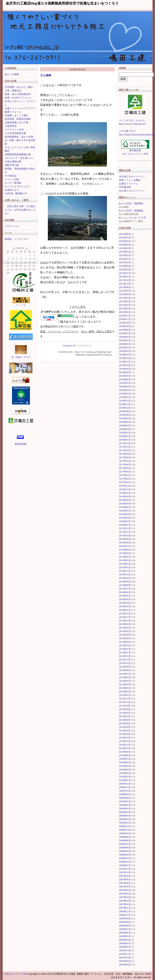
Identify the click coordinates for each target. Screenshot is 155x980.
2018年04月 (125, 429)
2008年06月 (125, 848)
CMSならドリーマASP (15, 974)
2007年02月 (125, 904)
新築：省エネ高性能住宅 (18, 94)
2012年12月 (125, 656)
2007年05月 (125, 894)
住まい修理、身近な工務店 (97, 331)
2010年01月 (125, 780)
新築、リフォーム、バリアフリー (59, 331)
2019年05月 (125, 383)
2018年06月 (125, 422)
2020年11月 (125, 319)
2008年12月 (125, 826)
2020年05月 (125, 340)
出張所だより (12, 190)
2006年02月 (125, 947)
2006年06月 (125, 933)
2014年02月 (125, 606)
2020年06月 (125, 337)
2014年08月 (125, 585)
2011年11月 (125, 702)
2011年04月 (125, 727)
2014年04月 (125, 599)
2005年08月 (125, 961)
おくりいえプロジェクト (18, 186)
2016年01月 (125, 525)
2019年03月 (125, 390)
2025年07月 (125, 238)
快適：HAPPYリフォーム (18, 98)
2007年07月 (125, 887)
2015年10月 (125, 536)
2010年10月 (125, 748)
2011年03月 (125, 731)
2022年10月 (125, 262)
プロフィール (12, 226)
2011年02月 (125, 734)
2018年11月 (125, 404)
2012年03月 (125, 688)
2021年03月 (125, 305)
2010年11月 (125, 745)
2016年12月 (125, 486)
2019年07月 (125, 376)
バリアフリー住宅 (14, 130)
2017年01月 (125, 482)
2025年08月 (125, 234)
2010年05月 (125, 766)
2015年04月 (125, 557)
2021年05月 (125, 298)
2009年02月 (125, 819)
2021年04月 (125, 301)
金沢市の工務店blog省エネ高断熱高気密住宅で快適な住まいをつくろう (62, 3)
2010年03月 (125, 773)
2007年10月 (125, 876)
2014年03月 (125, 603)
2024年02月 (125, 245)
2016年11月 (125, 489)
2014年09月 (125, 582)
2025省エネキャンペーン (132, 177)
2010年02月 (125, 777)
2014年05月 (125, 596)
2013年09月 (125, 624)
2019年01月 (125, 397)
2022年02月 (125, 273)
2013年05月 (125, 638)
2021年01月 (125, 312)
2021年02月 (125, 309)
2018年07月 (125, 418)
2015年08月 (125, 543)
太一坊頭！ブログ (21, 357)
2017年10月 (125, 450)
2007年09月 (125, 880)
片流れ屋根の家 (13, 162)
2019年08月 (125, 372)
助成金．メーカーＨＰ (17, 239)
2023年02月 (125, 255)
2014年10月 (125, 578)
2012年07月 (125, 674)
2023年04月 (125, 248)
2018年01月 (125, 440)
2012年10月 (125, 663)
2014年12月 (125, 571)
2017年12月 (125, 443)
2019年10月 (125, 365)
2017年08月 (125, 457)
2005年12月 (125, 950)
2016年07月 (125, 504)
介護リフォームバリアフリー (20, 108)
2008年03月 (125, 858)
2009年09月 (125, 794)
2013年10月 (125, 621)
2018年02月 (125, 436)
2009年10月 (125, 791)
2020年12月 (125, 316)
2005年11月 (125, 954)
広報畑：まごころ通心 (17, 115)
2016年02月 (125, 521)
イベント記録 (12, 179)
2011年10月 (125, 706)
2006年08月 (125, 926)
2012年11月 (125, 660)
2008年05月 (125, 851)
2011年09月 (125, 709)
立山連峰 (46, 75)
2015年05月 (125, 553)
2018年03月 (125, 433)
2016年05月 (125, 511)
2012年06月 (125, 677)
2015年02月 (125, 564)
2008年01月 (125, 865)
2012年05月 (125, 681)
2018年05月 (125, 426)
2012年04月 (125, 684)
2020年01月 (125, 355)
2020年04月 (125, 344)
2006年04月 (125, 940)
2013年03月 (125, 645)
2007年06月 (125, 890)
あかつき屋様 (12, 74)
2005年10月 (125, 958)
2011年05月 (125, 723)
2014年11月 (125, 575)
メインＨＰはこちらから (132, 120)
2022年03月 (125, 270)
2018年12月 (125, 401)
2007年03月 (125, 901)
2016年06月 (125, 507)
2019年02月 (125, 394)
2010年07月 (125, 759)
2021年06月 (125, 294)
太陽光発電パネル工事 (17, 123)
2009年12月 (125, 784)
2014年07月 (125, 589)
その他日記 (11, 176)
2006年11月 (125, 915)
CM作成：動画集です (16, 193)
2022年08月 (125, 266)
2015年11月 (125, 532)
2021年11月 (125, 284)
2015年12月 (125, 528)
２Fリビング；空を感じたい (20, 158)
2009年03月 (125, 816)
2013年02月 (125, 649)
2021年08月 (125, 287)
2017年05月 (125, 468)
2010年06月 (125, 762)
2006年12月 (125, 911)
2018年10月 (125, 408)
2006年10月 (125, 919)
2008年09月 (125, 837)
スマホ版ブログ (127, 131)
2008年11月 (125, 830)
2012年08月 (125, 670)
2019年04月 (125, 387)
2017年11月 (125, 447)
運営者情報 (20, 444)
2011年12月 (125, 699)
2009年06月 (125, 805)
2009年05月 (125, 809)
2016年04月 (125, 514)
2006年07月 (125, 929)
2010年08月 (125, 755)
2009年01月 (125, 823)
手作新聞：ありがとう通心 (19, 87)
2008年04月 (125, 855)
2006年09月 (125, 922)
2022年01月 (125, 277)
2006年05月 (125, 936)
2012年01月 (125, 695)
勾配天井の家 (12, 165)
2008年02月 (125, 862)
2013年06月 (125, 635)
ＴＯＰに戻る (77, 307)
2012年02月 (125, 692)
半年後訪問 (125, 187)
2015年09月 (125, 539)
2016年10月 (125, 493)
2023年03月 (125, 252)
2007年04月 (125, 897)
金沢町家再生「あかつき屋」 (20, 137)
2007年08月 (125, 883)
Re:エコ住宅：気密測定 (131, 204)
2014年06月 (125, 592)
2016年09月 (125, 497)
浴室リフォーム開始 (130, 180)
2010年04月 (125, 770)
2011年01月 (125, 738)
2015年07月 (125, 546)
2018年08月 (125, 415)
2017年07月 (125, 461)
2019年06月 (125, 379)
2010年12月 (125, 741)
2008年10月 (125, 833)
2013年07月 (125, 631)
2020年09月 (125, 326)
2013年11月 (125, 617)
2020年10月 (125, 323)
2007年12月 (125, 869)
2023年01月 (125, 259)
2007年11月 (125, 872)
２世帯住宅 (11, 126)
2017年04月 (125, 472)
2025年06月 (125, 241)
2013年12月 (125, 614)
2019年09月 (125, 369)
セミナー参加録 (13, 183)
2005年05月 (125, 965)
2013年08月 (125, 628)
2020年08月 (125, 330)
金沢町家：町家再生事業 (18, 119)
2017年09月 (125, 454)
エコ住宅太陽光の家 (15, 133)
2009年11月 (125, 787)
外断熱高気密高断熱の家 (18, 154)
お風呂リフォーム (128, 184)
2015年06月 (125, 550)
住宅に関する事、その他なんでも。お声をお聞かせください (20, 210)
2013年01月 (125, 653)
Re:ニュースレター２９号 (132, 218)
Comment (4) (71, 346)
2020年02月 (125, 351)
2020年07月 (125, 333)
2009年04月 (125, 812)
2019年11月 (125, 362)
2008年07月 (125, 844)
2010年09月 (125, 752)
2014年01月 (125, 610)
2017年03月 (125, 475)
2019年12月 (125, 358)
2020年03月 (125, 348)
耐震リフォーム (13, 112)
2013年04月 (125, 642)
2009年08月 (125, 798)
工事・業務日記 (13, 91)
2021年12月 (125, 280)
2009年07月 (125, 801)
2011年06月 (125, 720)
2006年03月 (125, 943)
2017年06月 (125, 465)
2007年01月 (125, 908)
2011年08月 (125, 713)
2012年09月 (125, 667)
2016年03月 (125, 518)
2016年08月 (125, 500)
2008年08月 (125, 841)
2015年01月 (125, 567)
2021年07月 (125, 291)
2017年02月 (125, 479)
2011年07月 (125, 716)
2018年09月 (125, 411)
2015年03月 (125, 560)
